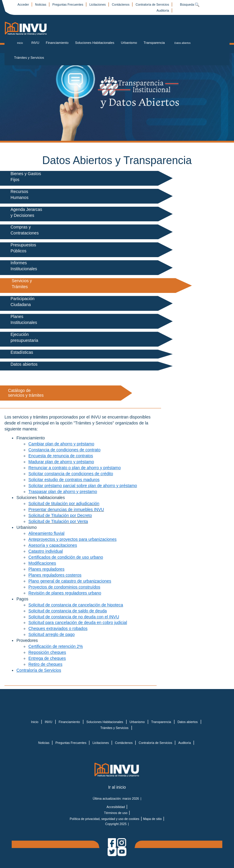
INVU (35, 43)
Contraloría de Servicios (153, 4)
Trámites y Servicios (29, 58)
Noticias (41, 4)
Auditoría (163, 10)
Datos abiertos (183, 43)
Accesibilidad (116, 807)
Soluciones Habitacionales (95, 43)
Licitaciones (98, 4)
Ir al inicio (117, 787)
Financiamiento (57, 43)
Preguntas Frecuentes (68, 4)
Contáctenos (121, 4)
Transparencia (154, 43)
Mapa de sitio (152, 819)
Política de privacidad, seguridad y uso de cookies (104, 819)
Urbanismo (129, 43)
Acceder (23, 4)
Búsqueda (190, 4)
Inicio (20, 43)
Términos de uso (116, 813)
